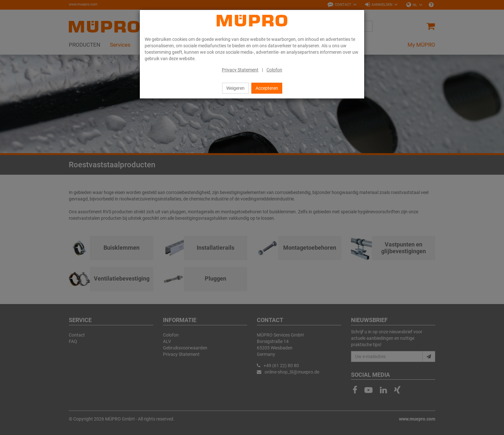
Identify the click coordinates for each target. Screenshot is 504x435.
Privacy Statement (240, 70)
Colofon (274, 70)
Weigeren (235, 88)
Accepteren (267, 88)
